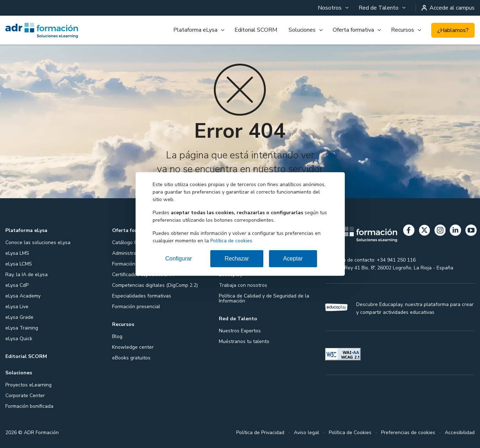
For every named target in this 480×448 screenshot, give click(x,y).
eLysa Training (22, 328)
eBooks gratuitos (131, 358)
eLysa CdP (17, 285)
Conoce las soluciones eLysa (38, 243)
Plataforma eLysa (195, 30)
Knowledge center (133, 347)
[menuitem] (333, 8)
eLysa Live (17, 307)
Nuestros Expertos (240, 331)
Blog (117, 336)
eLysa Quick (19, 339)
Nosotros (330, 8)
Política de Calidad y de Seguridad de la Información (264, 298)
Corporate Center (25, 396)
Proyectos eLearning (28, 385)
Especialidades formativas (142, 296)
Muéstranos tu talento (244, 341)
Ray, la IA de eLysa (27, 275)
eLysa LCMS (19, 264)
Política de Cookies (350, 433)
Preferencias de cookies (408, 433)
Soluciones (302, 30)
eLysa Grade (19, 317)
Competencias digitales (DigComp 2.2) (155, 285)
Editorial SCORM (256, 30)
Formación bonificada (29, 406)
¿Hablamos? (453, 30)
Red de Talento (379, 8)
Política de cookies (231, 241)
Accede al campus (448, 8)
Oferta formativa (353, 30)
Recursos (403, 30)
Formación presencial (136, 307)
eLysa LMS (17, 253)
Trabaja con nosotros (243, 285)
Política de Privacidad (260, 433)
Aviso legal (307, 433)
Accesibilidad (460, 433)
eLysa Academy (23, 296)
